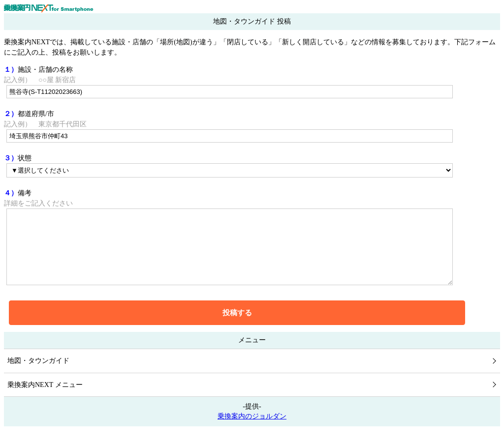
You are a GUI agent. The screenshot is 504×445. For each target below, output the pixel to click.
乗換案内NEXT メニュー (45, 400)
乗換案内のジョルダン (252, 431)
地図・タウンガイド (38, 375)
